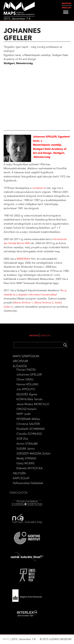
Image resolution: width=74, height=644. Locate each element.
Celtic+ (8, 307)
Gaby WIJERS (25, 463)
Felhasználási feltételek (28, 483)
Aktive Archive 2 (44, 303)
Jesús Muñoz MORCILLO (33, 404)
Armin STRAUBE (27, 444)
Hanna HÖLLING (27, 384)
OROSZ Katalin (26, 409)
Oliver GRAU (25, 379)
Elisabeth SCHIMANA (31, 429)
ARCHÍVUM (20, 361)
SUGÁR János (26, 449)
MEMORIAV (23, 259)
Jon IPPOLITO (26, 389)
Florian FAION (26, 370)
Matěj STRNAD (26, 458)
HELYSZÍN (19, 473)
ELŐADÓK (20, 366)
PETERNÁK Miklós (28, 419)
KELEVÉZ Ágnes (27, 394)
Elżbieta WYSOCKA (30, 468)
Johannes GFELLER (29, 374)
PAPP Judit (23, 414)
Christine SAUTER (28, 424)
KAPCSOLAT (21, 478)
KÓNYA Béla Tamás (29, 399)
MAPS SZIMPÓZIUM (26, 356)
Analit (58, 303)
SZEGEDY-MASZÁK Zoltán (34, 453)
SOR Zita (22, 439)
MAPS (7, 639)
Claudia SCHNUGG (29, 434)
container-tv (39, 188)
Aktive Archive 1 (23, 303)
